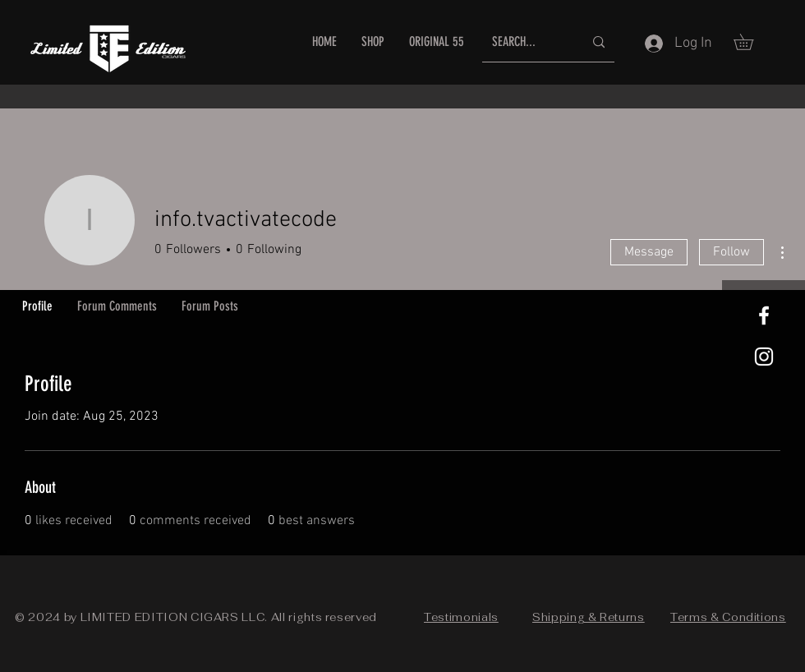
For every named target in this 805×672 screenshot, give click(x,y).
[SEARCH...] (525, 42)
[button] (751, 42)
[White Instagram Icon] (764, 357)
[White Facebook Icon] (764, 315)
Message (649, 252)
